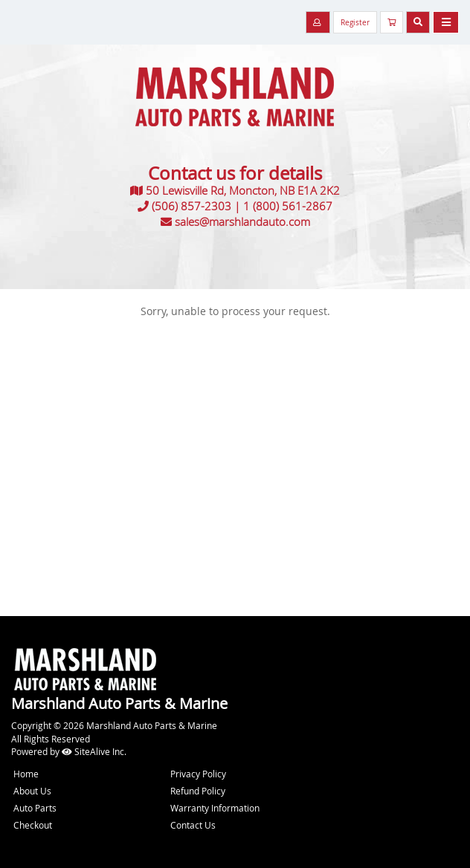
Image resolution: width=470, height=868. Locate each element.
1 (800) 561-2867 (288, 206)
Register (355, 23)
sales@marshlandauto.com (242, 221)
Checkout (33, 825)
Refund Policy (198, 791)
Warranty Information (215, 808)
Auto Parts (35, 808)
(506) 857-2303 (191, 206)
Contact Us (193, 825)
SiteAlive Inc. (94, 751)
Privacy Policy (198, 774)
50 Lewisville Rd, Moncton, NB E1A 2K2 (243, 190)
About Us (32, 791)
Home (26, 774)
